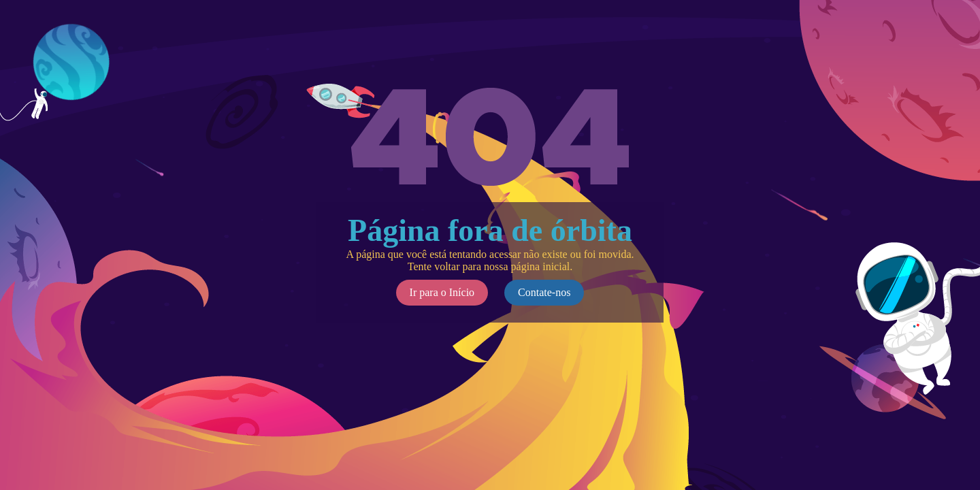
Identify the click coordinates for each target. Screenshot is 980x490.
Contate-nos (544, 292)
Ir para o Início (442, 292)
